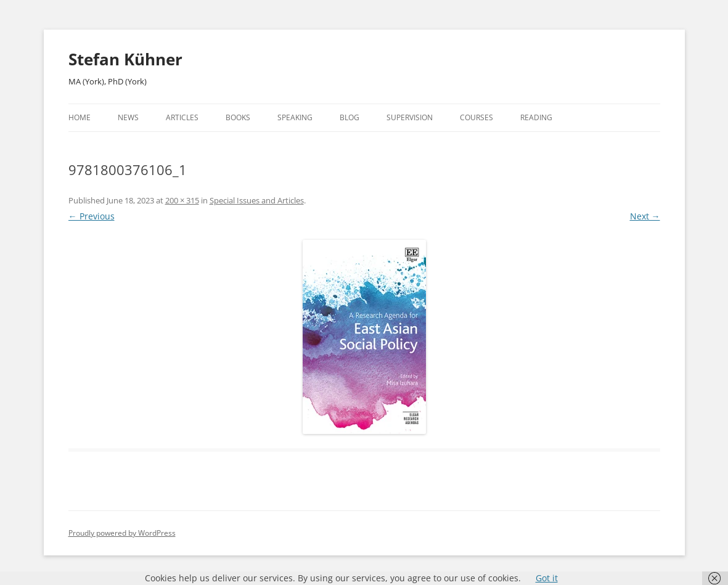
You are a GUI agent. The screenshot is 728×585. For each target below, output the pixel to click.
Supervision (410, 117)
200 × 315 (182, 200)
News (128, 117)
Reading (536, 117)
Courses (476, 117)
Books (238, 117)
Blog (350, 117)
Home (80, 117)
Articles (182, 117)
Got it (547, 578)
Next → (645, 216)
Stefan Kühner (125, 59)
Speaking (295, 117)
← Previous (92, 216)
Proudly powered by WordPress (122, 533)
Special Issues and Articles (257, 200)
